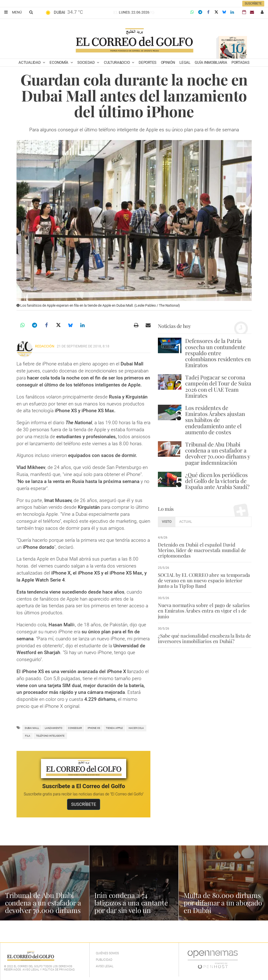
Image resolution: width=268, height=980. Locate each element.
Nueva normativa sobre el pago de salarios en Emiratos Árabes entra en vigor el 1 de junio (203, 611)
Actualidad (30, 63)
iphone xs (94, 728)
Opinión (168, 63)
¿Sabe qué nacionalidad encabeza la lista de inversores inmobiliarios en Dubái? (204, 638)
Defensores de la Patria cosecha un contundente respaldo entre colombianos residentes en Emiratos (218, 353)
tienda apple (114, 728)
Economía (59, 63)
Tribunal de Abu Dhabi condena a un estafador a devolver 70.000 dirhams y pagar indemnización (218, 453)
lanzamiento (54, 728)
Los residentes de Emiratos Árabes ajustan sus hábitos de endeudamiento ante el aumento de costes (215, 420)
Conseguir (75, 728)
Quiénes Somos (107, 953)
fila (28, 736)
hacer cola (136, 728)
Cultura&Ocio (117, 63)
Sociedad (86, 63)
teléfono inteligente (50, 736)
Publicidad (104, 960)
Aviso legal (105, 966)
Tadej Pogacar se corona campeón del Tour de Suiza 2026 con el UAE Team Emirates (218, 386)
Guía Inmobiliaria (211, 63)
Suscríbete (253, 4)
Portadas (240, 63)
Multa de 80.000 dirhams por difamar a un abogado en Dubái (223, 903)
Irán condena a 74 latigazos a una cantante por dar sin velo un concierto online (131, 906)
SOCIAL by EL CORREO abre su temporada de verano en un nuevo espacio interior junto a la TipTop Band (204, 580)
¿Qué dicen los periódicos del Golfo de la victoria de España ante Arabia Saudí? (217, 481)
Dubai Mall (32, 728)
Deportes (148, 63)
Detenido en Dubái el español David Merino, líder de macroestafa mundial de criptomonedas (201, 550)
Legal (185, 63)
